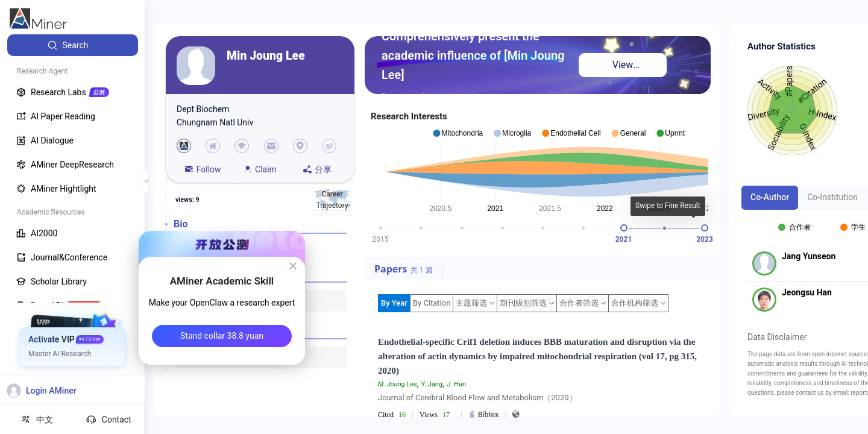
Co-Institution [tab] (832, 197)
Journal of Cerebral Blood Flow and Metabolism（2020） (477, 398)
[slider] (624, 228)
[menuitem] (73, 45)
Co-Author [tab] (770, 197)
